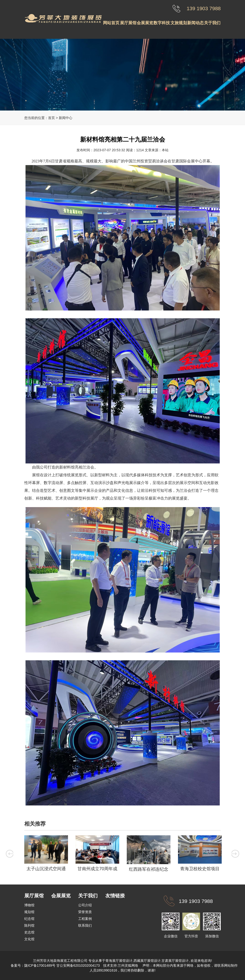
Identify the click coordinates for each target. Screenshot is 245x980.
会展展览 (145, 23)
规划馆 (29, 912)
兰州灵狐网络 (128, 965)
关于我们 (212, 23)
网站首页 (111, 23)
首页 (51, 118)
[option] (46, 855)
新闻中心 (66, 118)
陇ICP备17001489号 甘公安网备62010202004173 (62, 965)
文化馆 (29, 939)
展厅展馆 (128, 23)
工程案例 (85, 919)
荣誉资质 (85, 912)
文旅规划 (179, 23)
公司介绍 (85, 905)
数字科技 (162, 23)
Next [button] (236, 854)
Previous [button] (9, 854)
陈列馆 (29, 925)
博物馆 (29, 905)
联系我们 (85, 925)
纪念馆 (29, 919)
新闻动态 (195, 23)
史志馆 (29, 932)
